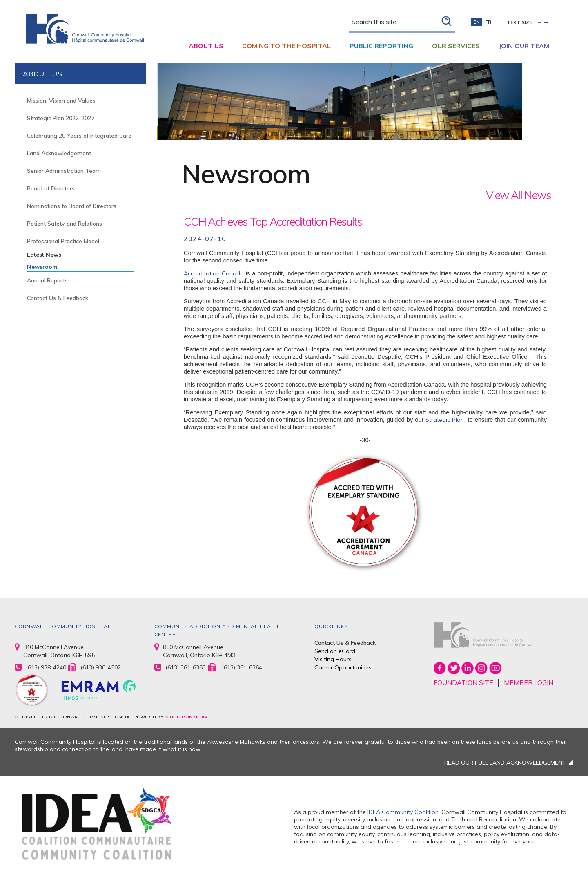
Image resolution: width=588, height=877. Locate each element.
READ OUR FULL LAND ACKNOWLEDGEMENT (505, 763)
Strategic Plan (445, 420)
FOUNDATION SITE (463, 682)
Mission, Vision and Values (61, 101)
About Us (206, 46)
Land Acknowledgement (59, 153)
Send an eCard (335, 651)
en (477, 22)
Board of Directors (51, 188)
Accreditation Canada (214, 273)
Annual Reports (47, 280)
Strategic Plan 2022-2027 (61, 118)
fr (488, 22)
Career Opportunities (343, 667)
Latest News (44, 255)
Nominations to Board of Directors (72, 206)
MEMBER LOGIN (529, 682)
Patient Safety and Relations (65, 224)
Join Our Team (524, 46)
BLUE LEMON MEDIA (186, 717)
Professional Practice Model (63, 241)
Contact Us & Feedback (58, 298)
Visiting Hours (333, 659)
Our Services (456, 46)
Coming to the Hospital (286, 46)
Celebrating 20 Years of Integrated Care (79, 136)
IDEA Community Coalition (403, 812)
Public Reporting (381, 46)
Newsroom (42, 267)
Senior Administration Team (64, 171)
